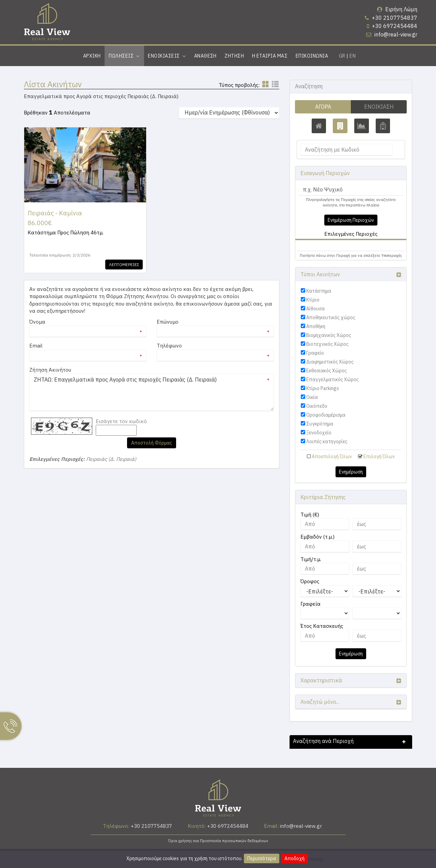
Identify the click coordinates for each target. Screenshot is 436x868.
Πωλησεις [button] (124, 56)
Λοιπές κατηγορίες (327, 441)
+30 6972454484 (395, 26)
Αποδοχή (294, 858)
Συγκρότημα (320, 424)
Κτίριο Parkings (323, 388)
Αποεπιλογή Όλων (332, 456)
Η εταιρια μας (270, 56)
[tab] (351, 246)
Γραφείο (315, 353)
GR (342, 56)
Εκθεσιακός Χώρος (326, 371)
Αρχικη (92, 56)
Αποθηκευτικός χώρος (331, 317)
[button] (311, 245)
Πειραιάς (314, 245)
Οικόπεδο (317, 406)
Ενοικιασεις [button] (167, 56)
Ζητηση (234, 56)
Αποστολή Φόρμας (152, 443)
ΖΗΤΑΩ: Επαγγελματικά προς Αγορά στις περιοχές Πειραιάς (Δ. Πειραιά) (152, 392)
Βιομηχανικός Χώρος (329, 335)
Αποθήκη (316, 326)
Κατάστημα (319, 291)
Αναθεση (205, 56)
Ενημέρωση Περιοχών (351, 220)
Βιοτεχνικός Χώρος (327, 344)
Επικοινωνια (312, 56)
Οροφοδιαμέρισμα (326, 415)
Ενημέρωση (351, 472)
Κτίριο (313, 300)
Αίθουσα (315, 309)
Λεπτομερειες (123, 265)
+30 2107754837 (395, 18)
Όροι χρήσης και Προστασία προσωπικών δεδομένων (218, 841)
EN (353, 56)
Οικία (312, 397)
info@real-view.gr (396, 34)
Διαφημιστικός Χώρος (330, 362)
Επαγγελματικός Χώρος (332, 379)
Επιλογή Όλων (379, 456)
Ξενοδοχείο (319, 433)
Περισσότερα (262, 858)
